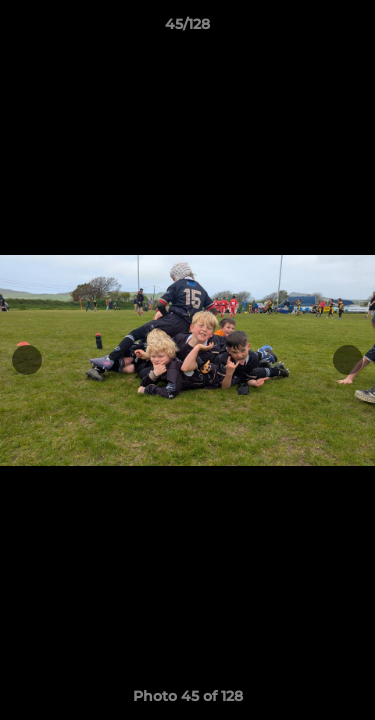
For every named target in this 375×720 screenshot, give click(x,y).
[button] (351, 29)
